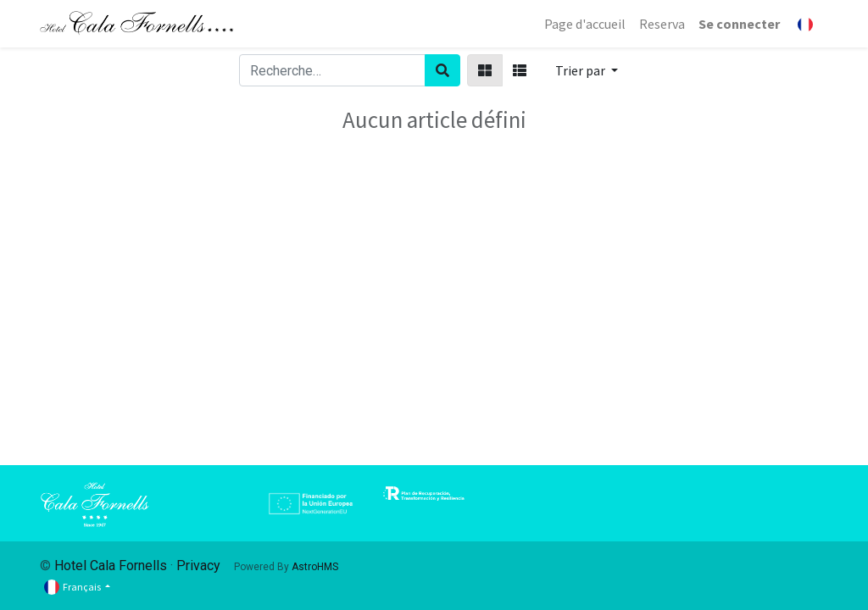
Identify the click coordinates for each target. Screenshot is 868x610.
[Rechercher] (442, 70)
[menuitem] (585, 24)
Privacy (198, 566)
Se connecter (739, 24)
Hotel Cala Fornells (111, 566)
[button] (587, 70)
